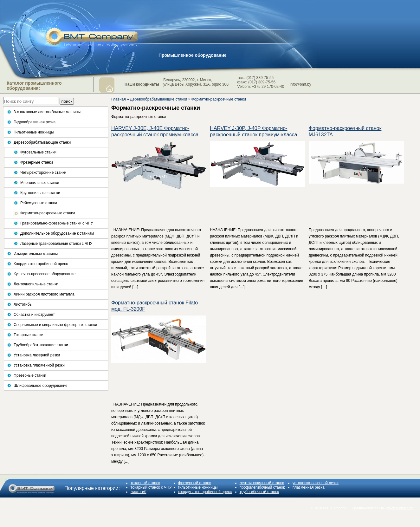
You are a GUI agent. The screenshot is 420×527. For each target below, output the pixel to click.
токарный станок (145, 483)
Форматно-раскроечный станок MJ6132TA (345, 131)
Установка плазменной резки (39, 365)
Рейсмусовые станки (39, 203)
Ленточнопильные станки (36, 284)
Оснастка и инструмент (34, 315)
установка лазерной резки (316, 483)
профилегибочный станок (262, 487)
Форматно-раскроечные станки (48, 213)
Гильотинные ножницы (34, 132)
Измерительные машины (36, 254)
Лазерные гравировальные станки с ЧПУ (56, 244)
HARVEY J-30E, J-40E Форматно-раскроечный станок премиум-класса (155, 131)
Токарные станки (29, 335)
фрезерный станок (195, 483)
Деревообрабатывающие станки (42, 142)
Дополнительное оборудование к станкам (57, 233)
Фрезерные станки (37, 162)
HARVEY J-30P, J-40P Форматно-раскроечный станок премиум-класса (253, 131)
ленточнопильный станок (262, 483)
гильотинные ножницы (198, 487)
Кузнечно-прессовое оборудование (45, 274)
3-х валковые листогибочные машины (47, 112)
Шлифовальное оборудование (41, 386)
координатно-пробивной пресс (205, 492)
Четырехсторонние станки (43, 172)
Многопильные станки (40, 183)
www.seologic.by (400, 508)
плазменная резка (309, 487)
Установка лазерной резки (37, 355)
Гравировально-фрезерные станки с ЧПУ (57, 223)
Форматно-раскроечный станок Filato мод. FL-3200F (155, 306)
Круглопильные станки (40, 193)
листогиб (139, 492)
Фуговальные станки (38, 152)
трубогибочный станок (259, 492)
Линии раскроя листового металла (44, 294)
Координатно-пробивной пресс (41, 264)
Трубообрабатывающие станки (41, 345)
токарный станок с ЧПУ (151, 487)
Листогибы (23, 304)
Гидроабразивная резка (35, 122)
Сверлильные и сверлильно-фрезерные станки (55, 325)
